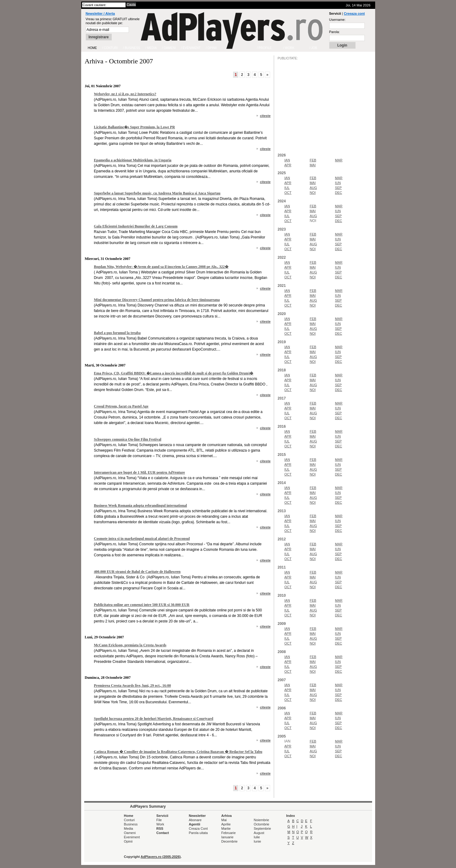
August (259, 833)
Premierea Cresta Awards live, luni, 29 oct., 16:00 (132, 686)
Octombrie (262, 824)
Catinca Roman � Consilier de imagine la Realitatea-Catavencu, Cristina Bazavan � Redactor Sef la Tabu (178, 752)
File (159, 820)
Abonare (195, 820)
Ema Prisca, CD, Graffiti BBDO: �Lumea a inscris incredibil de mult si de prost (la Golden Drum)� (174, 373)
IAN (287, 160)
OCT (288, 193)
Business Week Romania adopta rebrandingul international (141, 505)
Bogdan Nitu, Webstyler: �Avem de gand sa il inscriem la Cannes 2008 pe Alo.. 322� (161, 267)
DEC (339, 193)
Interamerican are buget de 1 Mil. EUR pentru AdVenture (139, 472)
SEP (338, 188)
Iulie (257, 837)
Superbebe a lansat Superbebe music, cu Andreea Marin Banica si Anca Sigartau (157, 193)
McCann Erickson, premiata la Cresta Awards (130, 645)
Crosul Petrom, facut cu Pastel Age (121, 406)
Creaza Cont (198, 829)
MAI (313, 165)
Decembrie (230, 841)
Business (131, 824)
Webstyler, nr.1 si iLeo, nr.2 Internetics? (125, 94)
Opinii (128, 841)
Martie (226, 829)
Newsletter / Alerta (100, 13)
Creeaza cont (354, 13)
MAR (339, 160)
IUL (287, 188)
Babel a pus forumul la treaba (117, 333)
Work (160, 824)
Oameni (130, 833)
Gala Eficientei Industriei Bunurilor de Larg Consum (136, 226)
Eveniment (132, 837)
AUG (313, 188)
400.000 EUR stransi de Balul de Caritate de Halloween (137, 572)
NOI (313, 193)
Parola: (335, 32)
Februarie (229, 833)
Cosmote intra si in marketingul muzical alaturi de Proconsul (142, 539)
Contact (163, 833)
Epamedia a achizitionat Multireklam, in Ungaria (133, 160)
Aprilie (226, 824)
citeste (265, 116)
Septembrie (262, 829)
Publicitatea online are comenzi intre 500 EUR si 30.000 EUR (142, 605)
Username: (337, 20)
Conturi (129, 820)
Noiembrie (262, 820)
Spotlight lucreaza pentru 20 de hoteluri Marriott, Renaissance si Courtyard (154, 719)
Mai (224, 820)
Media (129, 829)
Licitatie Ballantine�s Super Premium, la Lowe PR (135, 127)
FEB (313, 160)
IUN (338, 183)
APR (288, 165)
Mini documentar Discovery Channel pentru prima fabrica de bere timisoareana (157, 300)
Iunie (258, 841)
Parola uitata (198, 833)
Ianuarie (228, 837)
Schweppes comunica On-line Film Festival (128, 439)
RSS (160, 829)
